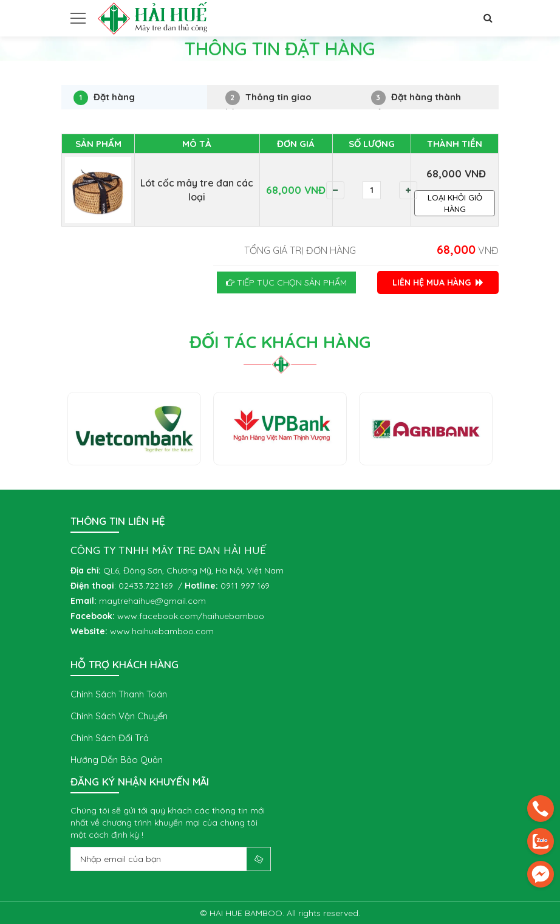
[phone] (541, 809)
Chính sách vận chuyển (119, 716)
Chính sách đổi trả (110, 738)
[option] (134, 429)
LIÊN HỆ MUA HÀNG (438, 282)
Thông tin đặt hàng (157, 74)
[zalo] (541, 841)
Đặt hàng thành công (416, 100)
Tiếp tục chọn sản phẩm (286, 282)
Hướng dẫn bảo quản (117, 760)
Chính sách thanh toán (119, 694)
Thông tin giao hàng (268, 100)
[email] (541, 874)
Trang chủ (82, 74)
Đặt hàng (104, 98)
